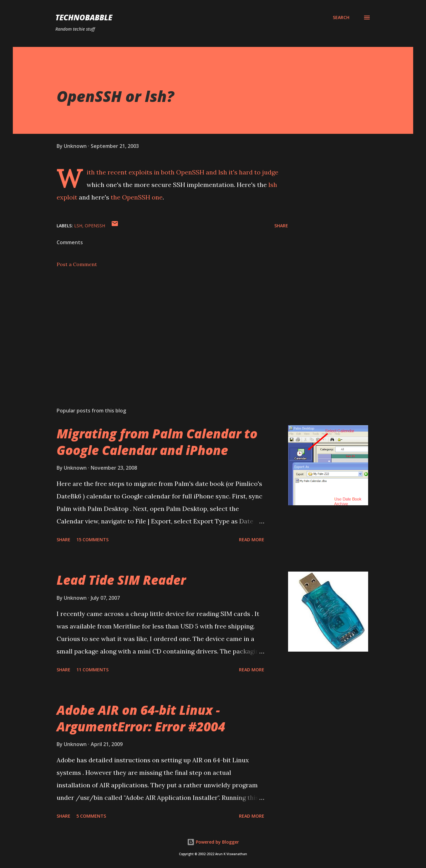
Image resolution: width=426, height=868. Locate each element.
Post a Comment (77, 264)
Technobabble (84, 17)
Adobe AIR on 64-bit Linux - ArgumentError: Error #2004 (141, 718)
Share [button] (281, 226)
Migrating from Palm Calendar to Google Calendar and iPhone (157, 442)
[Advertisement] (162, 329)
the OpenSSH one (137, 197)
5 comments (91, 816)
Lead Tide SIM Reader (121, 580)
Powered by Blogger (213, 842)
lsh (223, 172)
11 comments (92, 670)
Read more (252, 540)
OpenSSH (190, 172)
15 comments (92, 540)
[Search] (341, 18)
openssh (95, 226)
